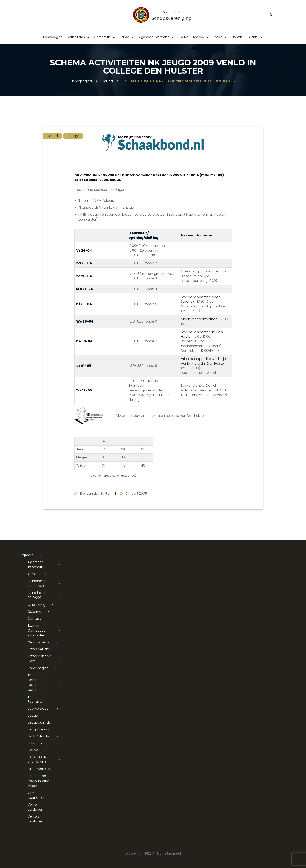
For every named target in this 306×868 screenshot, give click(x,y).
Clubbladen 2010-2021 (37, 595)
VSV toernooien (36, 795)
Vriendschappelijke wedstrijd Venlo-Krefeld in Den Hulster (203, 361)
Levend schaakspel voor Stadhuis (200, 299)
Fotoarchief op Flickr (39, 659)
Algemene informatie (154, 37)
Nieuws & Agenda (191, 37)
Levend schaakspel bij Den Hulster (202, 334)
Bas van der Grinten (96, 493)
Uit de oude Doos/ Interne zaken (38, 781)
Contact (238, 37)
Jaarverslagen (39, 708)
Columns (35, 612)
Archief (253, 37)
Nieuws (33, 750)
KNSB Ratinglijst (39, 736)
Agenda (27, 555)
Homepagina (53, 37)
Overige (73, 136)
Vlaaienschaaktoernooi (200, 319)
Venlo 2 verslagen (35, 819)
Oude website (39, 769)
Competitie (102, 37)
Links (31, 743)
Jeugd (125, 37)
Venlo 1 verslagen (35, 807)
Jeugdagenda (39, 722)
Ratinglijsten (76, 37)
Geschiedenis (38, 642)
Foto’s (218, 37)
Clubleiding (36, 605)
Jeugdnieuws (38, 729)
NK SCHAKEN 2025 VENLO (37, 760)
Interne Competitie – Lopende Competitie (38, 682)
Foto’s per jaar (39, 649)
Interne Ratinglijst (35, 699)
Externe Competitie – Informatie (38, 630)
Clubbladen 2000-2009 (37, 583)
